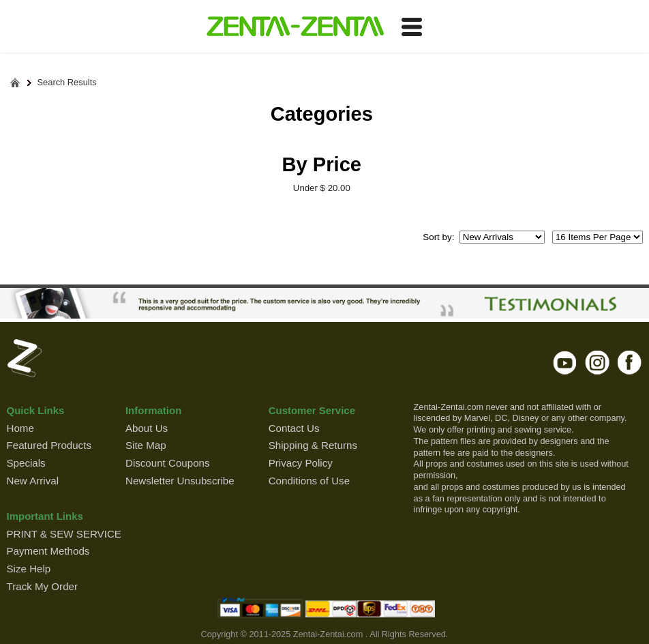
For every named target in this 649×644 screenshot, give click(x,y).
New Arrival (33, 481)
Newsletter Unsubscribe (180, 481)
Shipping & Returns (313, 445)
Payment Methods (48, 551)
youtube (565, 362)
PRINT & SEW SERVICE (64, 534)
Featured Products (49, 445)
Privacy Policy (301, 463)
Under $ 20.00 (322, 188)
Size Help (29, 569)
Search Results (67, 83)
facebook (630, 362)
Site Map (146, 445)
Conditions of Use (309, 481)
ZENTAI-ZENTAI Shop (295, 27)
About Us (147, 428)
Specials (26, 463)
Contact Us (294, 428)
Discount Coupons (168, 463)
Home (20, 428)
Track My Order (42, 586)
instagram (598, 362)
